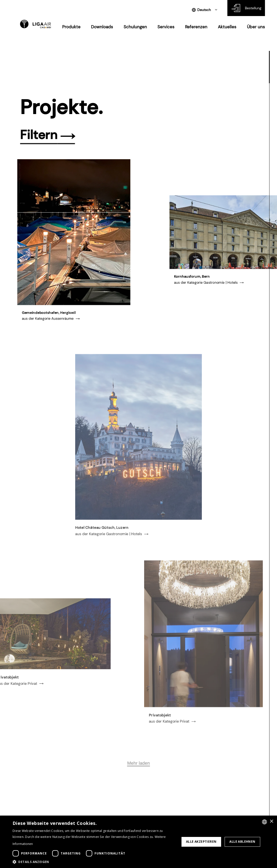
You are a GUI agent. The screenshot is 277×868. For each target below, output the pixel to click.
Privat (30, 712)
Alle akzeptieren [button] (201, 842)
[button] (94, 862)
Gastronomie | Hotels (220, 286)
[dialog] (138, 842)
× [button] (271, 822)
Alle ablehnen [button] (242, 842)
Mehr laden (138, 787)
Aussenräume (62, 323)
